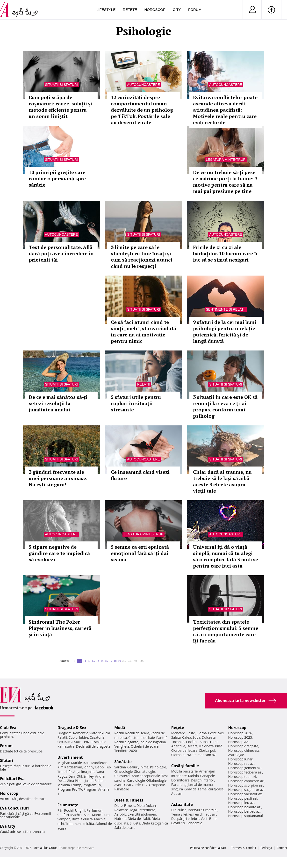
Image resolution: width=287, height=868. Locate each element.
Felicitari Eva (12, 779)
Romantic (81, 733)
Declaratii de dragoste (93, 746)
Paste (191, 733)
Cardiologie (136, 780)
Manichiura (101, 815)
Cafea (187, 737)
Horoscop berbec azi (244, 811)
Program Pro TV (70, 789)
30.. (130, 661)
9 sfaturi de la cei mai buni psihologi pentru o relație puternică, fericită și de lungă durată (225, 332)
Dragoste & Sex (72, 728)
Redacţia (266, 848)
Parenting (179, 784)
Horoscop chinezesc (244, 750)
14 (98, 661)
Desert (192, 746)
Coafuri (63, 815)
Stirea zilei (209, 810)
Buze (76, 819)
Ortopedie (157, 785)
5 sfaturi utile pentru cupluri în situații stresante (136, 403)
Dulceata (209, 737)
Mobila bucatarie (185, 771)
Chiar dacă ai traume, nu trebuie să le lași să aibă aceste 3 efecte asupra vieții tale (222, 481)
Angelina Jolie (84, 772)
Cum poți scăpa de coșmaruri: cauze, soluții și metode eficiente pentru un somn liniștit (60, 107)
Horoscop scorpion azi (246, 785)
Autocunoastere (143, 85)
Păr (60, 810)
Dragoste (65, 733)
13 (93, 661)
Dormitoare (180, 780)
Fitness (129, 806)
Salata (176, 737)
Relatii (143, 384)
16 (106, 661)
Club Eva (8, 728)
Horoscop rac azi (241, 763)
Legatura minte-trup (226, 160)
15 (102, 661)
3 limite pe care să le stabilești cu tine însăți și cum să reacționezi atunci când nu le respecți (142, 257)
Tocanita (178, 742)
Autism (177, 793)
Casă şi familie (185, 766)
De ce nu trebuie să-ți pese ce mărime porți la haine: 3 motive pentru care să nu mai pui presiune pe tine (225, 182)
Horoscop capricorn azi (246, 781)
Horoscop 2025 (240, 737)
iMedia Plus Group (45, 848)
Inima (144, 767)
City (177, 10)
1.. (75, 661)
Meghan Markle (70, 763)
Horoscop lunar (240, 759)
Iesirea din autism (202, 814)
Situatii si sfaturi (61, 85)
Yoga (133, 810)
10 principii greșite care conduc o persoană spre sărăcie (57, 179)
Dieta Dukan (146, 806)
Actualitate (182, 804)
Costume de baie (142, 738)
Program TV (92, 785)
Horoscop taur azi (242, 777)
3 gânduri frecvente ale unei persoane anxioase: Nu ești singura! (58, 478)
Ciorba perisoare (184, 750)
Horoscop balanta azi (245, 807)
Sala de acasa (125, 828)
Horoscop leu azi (241, 803)
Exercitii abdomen (142, 814)
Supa (197, 737)
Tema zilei (179, 814)
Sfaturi (7, 760)
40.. (136, 661)
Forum (195, 10)
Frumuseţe (68, 805)
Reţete (178, 728)
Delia (61, 781)
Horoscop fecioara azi (245, 772)
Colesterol (122, 776)
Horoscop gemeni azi (245, 768)
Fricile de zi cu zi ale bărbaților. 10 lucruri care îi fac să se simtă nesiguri (225, 253)
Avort (118, 785)
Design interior (202, 780)
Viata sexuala (100, 733)
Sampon (64, 819)
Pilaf (218, 746)
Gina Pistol (75, 781)
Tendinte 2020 (126, 751)
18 (115, 661)
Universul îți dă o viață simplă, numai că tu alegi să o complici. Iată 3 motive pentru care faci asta (226, 556)
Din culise (179, 810)
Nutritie (120, 819)
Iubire (84, 737)
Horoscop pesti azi (243, 798)
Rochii (69, 810)
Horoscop (155, 10)
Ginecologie (123, 771)
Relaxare (121, 810)
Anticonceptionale (146, 776)
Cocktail (192, 742)
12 (89, 661)
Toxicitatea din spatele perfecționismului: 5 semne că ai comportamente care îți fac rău (226, 631)
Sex (60, 742)
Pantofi (162, 738)
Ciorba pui (207, 750)
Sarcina (120, 767)
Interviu (194, 810)
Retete (130, 10)
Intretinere (147, 810)
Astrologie (236, 755)
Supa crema (209, 742)
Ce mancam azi (204, 755)
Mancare (178, 733)
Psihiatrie (122, 789)
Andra (100, 776)
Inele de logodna (153, 742)
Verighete (122, 746)
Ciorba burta (181, 755)
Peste (213, 733)
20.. (124, 661)
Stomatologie (144, 771)
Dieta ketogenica (155, 823)
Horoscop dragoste (243, 746)
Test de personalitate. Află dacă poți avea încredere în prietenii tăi (61, 253)
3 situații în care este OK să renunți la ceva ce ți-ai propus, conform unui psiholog (225, 406)
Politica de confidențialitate (208, 848)
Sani (87, 815)
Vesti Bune (209, 819)
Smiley (89, 776)
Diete (118, 806)
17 (111, 661)
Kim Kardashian (70, 767)
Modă (120, 728)
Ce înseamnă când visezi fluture (140, 475)
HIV (145, 785)
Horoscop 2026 (240, 733)
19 (119, 661)
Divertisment (70, 757)
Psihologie (158, 767)
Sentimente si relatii (226, 309)
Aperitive (178, 746)
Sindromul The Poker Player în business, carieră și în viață (60, 628)
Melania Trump (69, 785)
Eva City (8, 826)
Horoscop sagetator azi (246, 790)
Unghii (80, 810)
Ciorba (202, 733)
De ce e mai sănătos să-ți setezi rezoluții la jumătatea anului (58, 403)
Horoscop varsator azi (245, 794)
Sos (221, 733)
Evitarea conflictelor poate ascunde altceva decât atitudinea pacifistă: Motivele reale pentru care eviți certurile (225, 110)
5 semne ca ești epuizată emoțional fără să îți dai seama (140, 553)
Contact (282, 848)
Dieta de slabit (139, 819)
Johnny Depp (94, 767)
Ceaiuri (133, 767)
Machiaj (76, 815)
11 (85, 661)
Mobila (194, 776)
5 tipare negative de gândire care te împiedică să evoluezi (59, 553)
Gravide (190, 789)
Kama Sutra (73, 742)
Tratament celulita (80, 824)
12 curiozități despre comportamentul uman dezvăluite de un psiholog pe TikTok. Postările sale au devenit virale (142, 110)
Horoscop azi (238, 742)
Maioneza (206, 746)
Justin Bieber (95, 781)
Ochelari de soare (145, 746)
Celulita (87, 819)
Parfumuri (94, 810)
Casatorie (97, 737)
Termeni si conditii (244, 848)
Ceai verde (133, 785)
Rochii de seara (137, 733)
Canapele (208, 776)
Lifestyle (106, 10)
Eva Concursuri (14, 808)
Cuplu (73, 737)
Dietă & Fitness (129, 800)
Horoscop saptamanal (245, 816)
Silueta (135, 823)
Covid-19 (178, 823)
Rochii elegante (126, 742)
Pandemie (194, 823)
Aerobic (120, 814)
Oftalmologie (156, 780)
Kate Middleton (95, 763)
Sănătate (123, 762)
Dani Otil (75, 776)
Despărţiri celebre (185, 819)
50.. (142, 661)
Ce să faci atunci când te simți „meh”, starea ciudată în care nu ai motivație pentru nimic (143, 332)
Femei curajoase (211, 789)
